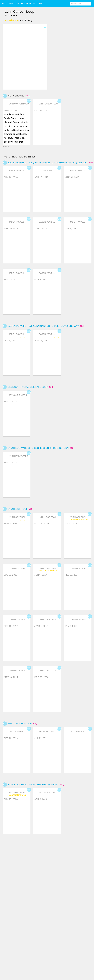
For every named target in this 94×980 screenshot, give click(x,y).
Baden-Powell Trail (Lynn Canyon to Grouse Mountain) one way (48, 163)
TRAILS (12, 3)
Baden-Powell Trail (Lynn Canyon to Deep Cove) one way (43, 326)
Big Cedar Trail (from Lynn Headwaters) (33, 785)
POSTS (21, 3)
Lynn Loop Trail (18, 509)
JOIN (39, 3)
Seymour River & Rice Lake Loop (28, 387)
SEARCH (30, 3)
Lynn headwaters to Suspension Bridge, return (38, 448)
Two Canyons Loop (20, 724)
